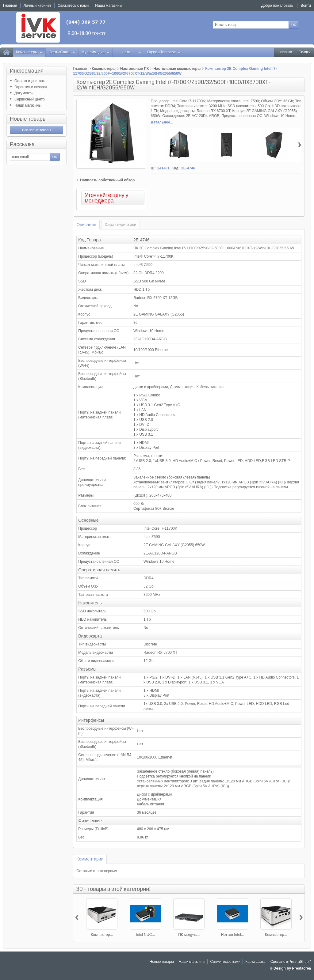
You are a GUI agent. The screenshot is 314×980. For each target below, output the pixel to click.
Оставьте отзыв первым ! (98, 871)
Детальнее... (162, 122)
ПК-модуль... (189, 935)
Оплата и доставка (31, 81)
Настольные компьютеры (177, 69)
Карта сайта (255, 962)
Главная (80, 69)
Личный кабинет (37, 6)
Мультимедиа (96, 52)
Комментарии (90, 859)
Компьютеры (29, 52)
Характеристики (121, 225)
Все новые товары (36, 130)
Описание (86, 225)
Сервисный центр (30, 99)
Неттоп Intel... (233, 935)
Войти (306, 6)
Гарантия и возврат (31, 87)
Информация (27, 71)
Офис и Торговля (164, 52)
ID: (153, 168)
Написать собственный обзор (107, 180)
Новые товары (28, 119)
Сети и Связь (62, 52)
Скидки (304, 52)
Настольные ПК (134, 69)
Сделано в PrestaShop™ (291, 962)
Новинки (285, 52)
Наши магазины (28, 105)
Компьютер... (102, 935)
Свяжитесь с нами (225, 962)
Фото (132, 52)
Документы (24, 93)
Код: (176, 168)
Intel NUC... (145, 935)
